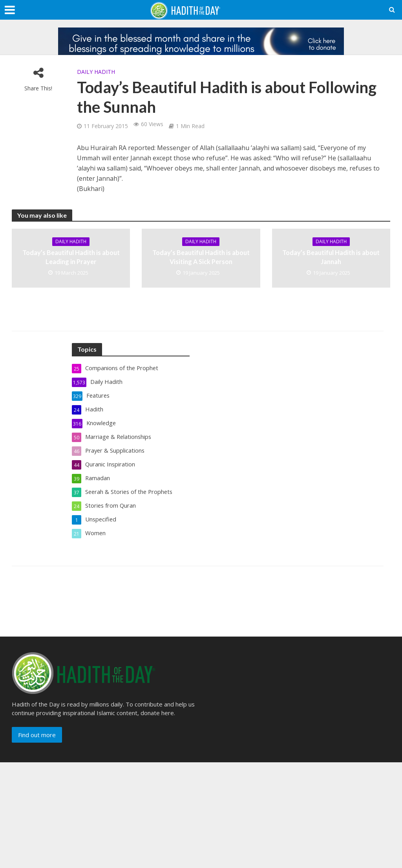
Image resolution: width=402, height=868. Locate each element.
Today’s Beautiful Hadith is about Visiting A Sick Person (201, 257)
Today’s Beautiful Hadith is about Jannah (331, 257)
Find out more (37, 735)
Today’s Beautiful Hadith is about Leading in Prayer (71, 257)
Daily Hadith (96, 72)
